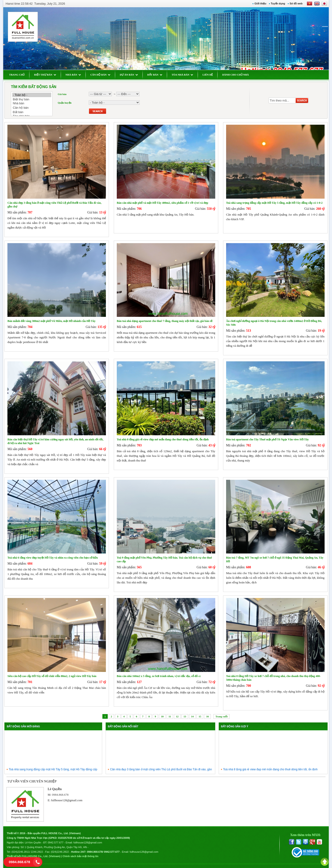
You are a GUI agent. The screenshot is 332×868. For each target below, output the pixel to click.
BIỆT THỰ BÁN (45, 75)
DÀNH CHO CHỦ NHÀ (236, 75)
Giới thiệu (260, 3)
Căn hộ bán (32, 108)
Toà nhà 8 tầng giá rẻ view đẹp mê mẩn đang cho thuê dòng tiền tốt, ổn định (270, 771)
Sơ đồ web (296, 3)
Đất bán (32, 112)
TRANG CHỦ (17, 75)
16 (207, 716)
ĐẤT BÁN (155, 75)
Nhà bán (32, 103)
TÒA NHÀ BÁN (182, 75)
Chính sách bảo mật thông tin (80, 856)
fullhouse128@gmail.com (67, 800)
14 (192, 716)
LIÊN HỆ (208, 75)
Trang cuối (221, 716)
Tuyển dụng (278, 3)
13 (185, 716)
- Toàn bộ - (32, 95)
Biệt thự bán (32, 99)
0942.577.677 (55, 843)
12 (177, 716)
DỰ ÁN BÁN (129, 75)
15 (200, 716)
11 (170, 716)
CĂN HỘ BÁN (100, 75)
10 (162, 716)
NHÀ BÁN (73, 75)
